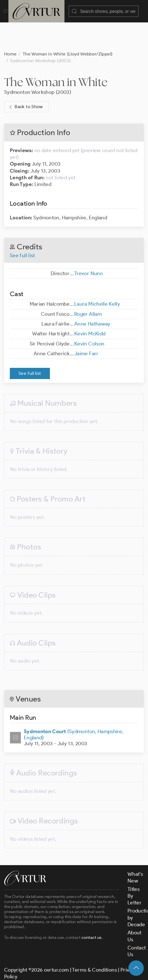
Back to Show (25, 101)
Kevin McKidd (90, 328)
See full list (22, 250)
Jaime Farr (86, 348)
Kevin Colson (89, 338)
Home (10, 48)
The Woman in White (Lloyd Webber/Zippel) (68, 48)
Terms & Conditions (94, 964)
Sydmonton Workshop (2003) (38, 87)
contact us (92, 932)
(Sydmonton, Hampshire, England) (74, 729)
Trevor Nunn (89, 268)
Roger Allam (88, 308)
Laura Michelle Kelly (97, 298)
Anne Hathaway (92, 318)
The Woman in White (56, 76)
